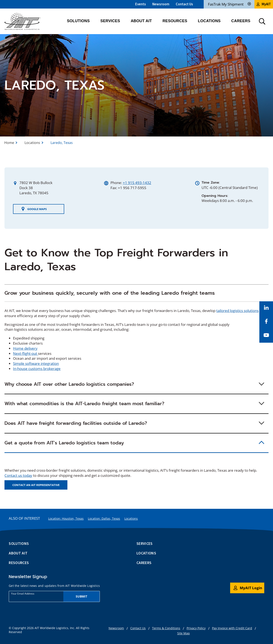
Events (141, 4)
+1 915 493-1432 (137, 183)
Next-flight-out (25, 353)
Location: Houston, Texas (66, 519)
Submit (82, 596)
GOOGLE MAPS (34, 209)
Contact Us (184, 4)
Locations (32, 143)
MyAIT (264, 4)
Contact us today (18, 475)
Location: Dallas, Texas (104, 519)
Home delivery (25, 348)
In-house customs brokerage (37, 369)
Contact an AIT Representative (36, 485)
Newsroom (161, 4)
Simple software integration (36, 363)
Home (9, 143)
